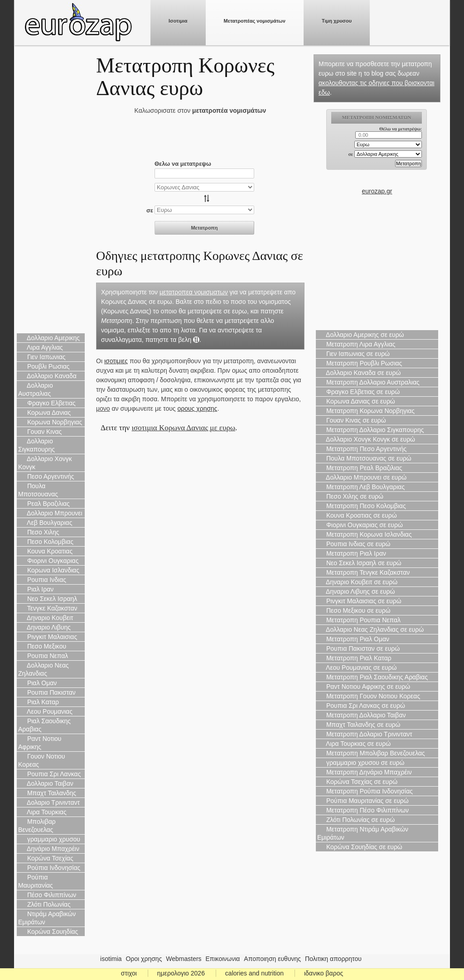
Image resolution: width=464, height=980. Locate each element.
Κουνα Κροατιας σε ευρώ (357, 515)
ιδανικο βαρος (324, 973)
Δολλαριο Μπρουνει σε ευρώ (362, 477)
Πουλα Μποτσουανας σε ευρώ (364, 458)
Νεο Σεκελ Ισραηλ (48, 599)
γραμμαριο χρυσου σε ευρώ (361, 763)
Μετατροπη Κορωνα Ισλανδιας (365, 534)
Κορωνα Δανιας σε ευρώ (356, 401)
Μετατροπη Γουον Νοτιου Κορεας (369, 696)
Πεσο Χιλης (39, 532)
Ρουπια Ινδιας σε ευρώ (354, 544)
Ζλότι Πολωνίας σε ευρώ (356, 820)
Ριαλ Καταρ (39, 702)
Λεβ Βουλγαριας (45, 523)
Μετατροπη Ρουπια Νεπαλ (359, 620)
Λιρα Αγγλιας (41, 347)
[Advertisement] (51, 190)
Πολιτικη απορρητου (333, 959)
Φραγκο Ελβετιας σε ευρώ (358, 392)
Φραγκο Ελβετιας (47, 403)
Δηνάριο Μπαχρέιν (49, 849)
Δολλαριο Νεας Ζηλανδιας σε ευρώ (370, 629)
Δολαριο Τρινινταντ (49, 802)
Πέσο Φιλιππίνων (47, 895)
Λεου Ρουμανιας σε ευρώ (357, 668)
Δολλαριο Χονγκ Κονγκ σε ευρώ (366, 439)
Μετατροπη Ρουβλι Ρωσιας (360, 363)
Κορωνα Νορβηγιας (50, 422)
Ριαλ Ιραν (36, 589)
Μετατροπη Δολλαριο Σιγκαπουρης (370, 430)
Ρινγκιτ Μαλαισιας (48, 637)
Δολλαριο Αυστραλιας (36, 389)
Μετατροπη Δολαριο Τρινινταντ (365, 734)
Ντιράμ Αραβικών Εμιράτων (47, 918)
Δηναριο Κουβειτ (46, 618)
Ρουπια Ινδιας (42, 580)
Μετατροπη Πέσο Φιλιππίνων (363, 810)
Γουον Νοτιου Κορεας (42, 760)
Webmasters (184, 959)
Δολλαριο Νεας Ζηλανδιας (43, 669)
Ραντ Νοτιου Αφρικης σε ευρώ (364, 687)
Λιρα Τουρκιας (42, 812)
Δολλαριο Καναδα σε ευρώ (359, 373)
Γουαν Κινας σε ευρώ (352, 420)
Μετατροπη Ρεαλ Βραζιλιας (360, 468)
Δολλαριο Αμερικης (49, 338)
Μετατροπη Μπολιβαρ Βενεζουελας (371, 753)
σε (150, 210)
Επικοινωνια (223, 959)
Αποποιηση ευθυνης (272, 959)
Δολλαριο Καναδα (47, 376)
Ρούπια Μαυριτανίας (36, 881)
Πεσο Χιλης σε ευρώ (350, 496)
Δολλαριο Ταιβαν (46, 783)
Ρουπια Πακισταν (47, 692)
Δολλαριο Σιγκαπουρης (36, 445)
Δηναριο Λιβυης (44, 627)
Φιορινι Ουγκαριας (48, 561)
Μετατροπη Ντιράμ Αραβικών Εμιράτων (363, 833)
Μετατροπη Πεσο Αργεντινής (362, 449)
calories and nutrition (254, 973)
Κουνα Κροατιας (45, 551)
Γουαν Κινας (40, 432)
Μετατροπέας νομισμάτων (255, 21)
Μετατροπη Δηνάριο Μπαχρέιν (365, 772)
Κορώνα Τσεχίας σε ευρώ (357, 782)
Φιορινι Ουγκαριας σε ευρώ (360, 525)
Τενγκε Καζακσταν (48, 608)
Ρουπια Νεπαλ (43, 656)
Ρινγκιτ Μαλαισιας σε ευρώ (359, 601)
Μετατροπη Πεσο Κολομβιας (362, 506)
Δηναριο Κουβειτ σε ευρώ (357, 582)
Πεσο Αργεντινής (46, 476)
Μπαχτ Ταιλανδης (47, 793)
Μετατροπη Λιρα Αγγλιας (356, 344)
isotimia (111, 959)
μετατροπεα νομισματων (194, 292)
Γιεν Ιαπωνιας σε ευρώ (353, 354)
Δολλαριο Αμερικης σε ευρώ (361, 335)
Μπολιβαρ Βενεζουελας (37, 826)
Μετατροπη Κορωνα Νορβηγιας (366, 411)
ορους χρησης (198, 408)
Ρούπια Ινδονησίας (49, 868)
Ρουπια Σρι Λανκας (49, 774)
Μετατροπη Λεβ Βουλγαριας (361, 487)
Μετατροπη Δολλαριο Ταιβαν (361, 715)
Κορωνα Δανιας (44, 413)
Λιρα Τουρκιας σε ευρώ (354, 744)
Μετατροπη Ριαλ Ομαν (353, 639)
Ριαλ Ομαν (37, 683)
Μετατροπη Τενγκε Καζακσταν (363, 572)
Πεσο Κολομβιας (46, 542)
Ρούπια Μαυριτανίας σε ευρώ (363, 801)
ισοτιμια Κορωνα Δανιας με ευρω (184, 428)
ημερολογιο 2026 (181, 973)
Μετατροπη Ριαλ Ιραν (352, 553)
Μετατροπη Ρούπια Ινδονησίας (365, 791)
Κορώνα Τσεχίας (46, 858)
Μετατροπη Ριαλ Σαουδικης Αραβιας (372, 677)
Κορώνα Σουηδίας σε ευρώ (360, 847)
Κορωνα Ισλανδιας (49, 570)
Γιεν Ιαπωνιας (42, 357)
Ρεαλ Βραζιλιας (44, 504)
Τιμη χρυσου (337, 21)
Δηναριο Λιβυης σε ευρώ (356, 591)
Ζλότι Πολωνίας (44, 904)
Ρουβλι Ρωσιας (44, 366)
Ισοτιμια (178, 21)
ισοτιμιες (116, 361)
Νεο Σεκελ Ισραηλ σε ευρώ (359, 563)
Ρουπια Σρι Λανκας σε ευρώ (361, 706)
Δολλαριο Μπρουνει (50, 513)
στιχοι (129, 973)
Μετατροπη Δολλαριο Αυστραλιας (368, 382)
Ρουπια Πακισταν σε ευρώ (358, 649)
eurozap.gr (377, 191)
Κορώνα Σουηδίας (48, 932)
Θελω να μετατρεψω (183, 164)
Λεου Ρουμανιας (45, 711)
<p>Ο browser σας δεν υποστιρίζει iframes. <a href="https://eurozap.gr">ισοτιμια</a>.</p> (377, 148)
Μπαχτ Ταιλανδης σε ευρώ (359, 725)
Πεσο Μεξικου (42, 646)
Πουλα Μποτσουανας (38, 490)
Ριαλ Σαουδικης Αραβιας (44, 725)
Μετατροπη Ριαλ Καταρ (354, 658)
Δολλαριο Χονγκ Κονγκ (45, 463)
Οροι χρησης (144, 959)
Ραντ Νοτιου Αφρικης (40, 743)
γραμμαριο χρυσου (49, 839)
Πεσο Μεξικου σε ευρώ (354, 610)
